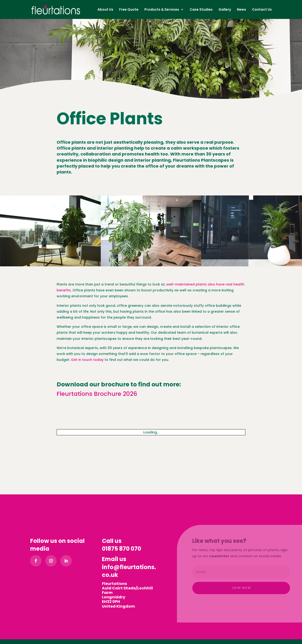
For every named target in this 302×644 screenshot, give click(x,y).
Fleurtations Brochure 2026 (97, 394)
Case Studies (201, 10)
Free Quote (129, 10)
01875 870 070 (122, 549)
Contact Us (262, 10)
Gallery (225, 10)
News (241, 10)
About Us (105, 10)
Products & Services (162, 10)
